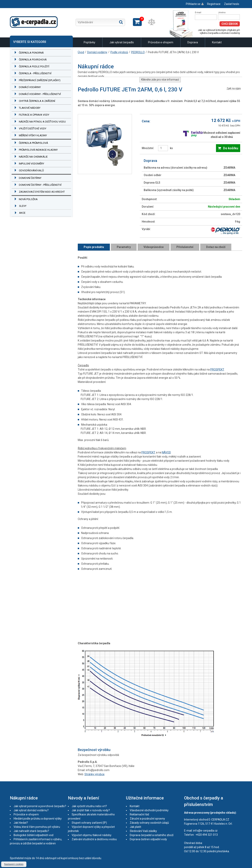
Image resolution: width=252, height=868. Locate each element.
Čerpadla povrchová (33, 60)
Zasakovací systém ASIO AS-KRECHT (42, 192)
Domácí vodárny (30, 87)
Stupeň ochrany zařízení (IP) (89, 823)
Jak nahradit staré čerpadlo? (31, 831)
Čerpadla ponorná (31, 53)
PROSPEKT (217, 369)
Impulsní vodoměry (31, 164)
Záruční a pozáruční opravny (147, 819)
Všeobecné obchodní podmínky (149, 810)
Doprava (193, 42)
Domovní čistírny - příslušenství (40, 185)
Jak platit (135, 827)
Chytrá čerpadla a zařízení (37, 101)
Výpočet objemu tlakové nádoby (92, 835)
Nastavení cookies (14, 864)
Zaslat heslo (232, 4)
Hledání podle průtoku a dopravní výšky (38, 819)
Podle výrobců (119, 52)
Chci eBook (230, 24)
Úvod (81, 52)
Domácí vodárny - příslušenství (40, 94)
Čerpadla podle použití (34, 66)
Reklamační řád (139, 814)
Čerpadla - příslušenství (35, 73)
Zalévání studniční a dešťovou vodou (94, 839)
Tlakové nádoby (30, 108)
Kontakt (217, 42)
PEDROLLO (138, 52)
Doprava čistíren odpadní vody (148, 839)
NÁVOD (166, 452)
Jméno (222, 13)
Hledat (121, 22)
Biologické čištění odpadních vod (33, 835)
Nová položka (28, 199)
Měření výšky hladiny (33, 135)
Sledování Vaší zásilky (143, 831)
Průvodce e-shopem (161, 42)
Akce (22, 213)
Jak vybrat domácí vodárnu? (31, 810)
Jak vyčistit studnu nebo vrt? (89, 806)
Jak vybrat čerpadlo (122, 42)
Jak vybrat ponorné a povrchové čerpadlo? (40, 806)
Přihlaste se (193, 4)
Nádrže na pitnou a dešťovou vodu (42, 122)
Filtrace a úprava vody (34, 115)
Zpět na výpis (234, 89)
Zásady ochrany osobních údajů (149, 823)
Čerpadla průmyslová (33, 143)
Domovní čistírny (30, 178)
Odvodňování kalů (31, 170)
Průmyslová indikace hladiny (38, 150)
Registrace (214, 4)
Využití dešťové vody (33, 129)
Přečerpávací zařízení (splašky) (40, 80)
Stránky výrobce (94, 774)
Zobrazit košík (137, 22)
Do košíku (231, 148)
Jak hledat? (21, 823)
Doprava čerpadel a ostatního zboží (152, 835)
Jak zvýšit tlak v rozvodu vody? (91, 810)
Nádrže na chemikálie (33, 157)
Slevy (23, 206)
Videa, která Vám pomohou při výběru (37, 827)
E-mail (198, 13)
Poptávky (89, 42)
